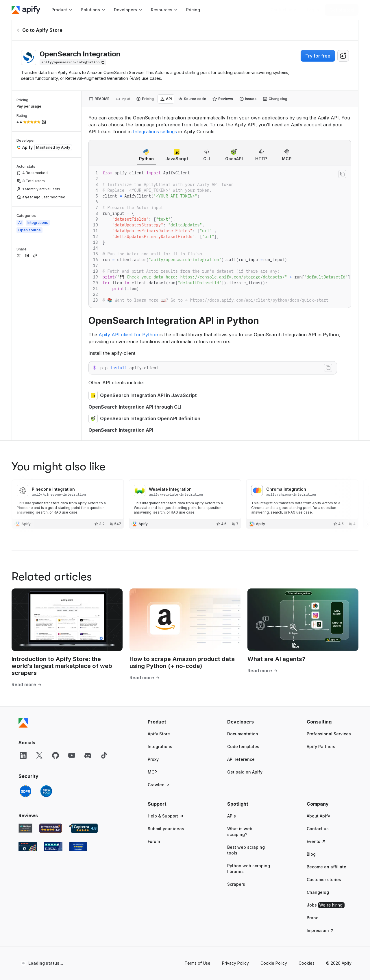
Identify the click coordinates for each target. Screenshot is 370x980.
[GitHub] (55, 755)
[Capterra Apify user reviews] (83, 828)
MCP (152, 772)
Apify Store (159, 734)
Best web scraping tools (246, 850)
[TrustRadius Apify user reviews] (53, 847)
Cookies (307, 963)
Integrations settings (155, 132)
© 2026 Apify (339, 963)
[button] (170, 722)
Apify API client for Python (128, 335)
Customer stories (324, 880)
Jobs (326, 905)
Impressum (321, 930)
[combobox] (343, 56)
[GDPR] (25, 791)
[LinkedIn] (23, 755)
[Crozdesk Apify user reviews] (78, 847)
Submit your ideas (166, 829)
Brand (313, 918)
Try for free (318, 56)
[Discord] (88, 755)
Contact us (318, 829)
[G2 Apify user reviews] (28, 847)
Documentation (243, 734)
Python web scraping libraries (249, 869)
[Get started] (342, 10)
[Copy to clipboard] (342, 174)
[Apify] (26, 10)
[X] (39, 755)
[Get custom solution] (285, 10)
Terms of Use (198, 963)
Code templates (243, 746)
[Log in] (313, 10)
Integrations (160, 746)
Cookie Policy (274, 963)
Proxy (153, 759)
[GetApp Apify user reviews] (25, 828)
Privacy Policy (235, 963)
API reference (241, 759)
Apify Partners (321, 746)
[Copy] (73, 62)
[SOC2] (46, 791)
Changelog (318, 892)
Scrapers (236, 884)
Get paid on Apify (245, 772)
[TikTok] (104, 755)
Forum (154, 841)
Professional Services (329, 734)
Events (316, 841)
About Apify (318, 816)
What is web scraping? (240, 832)
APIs (232, 816)
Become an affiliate (326, 867)
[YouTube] (72, 755)
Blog (311, 854)
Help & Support (166, 816)
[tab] (99, 99)
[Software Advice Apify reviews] (51, 828)
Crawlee (159, 785)
